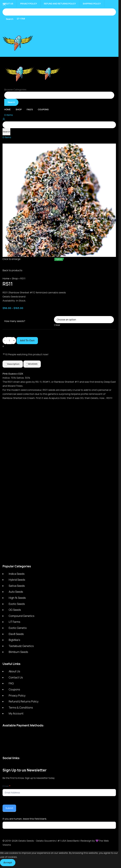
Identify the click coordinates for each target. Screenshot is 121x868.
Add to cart (27, 340)
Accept (8, 862)
